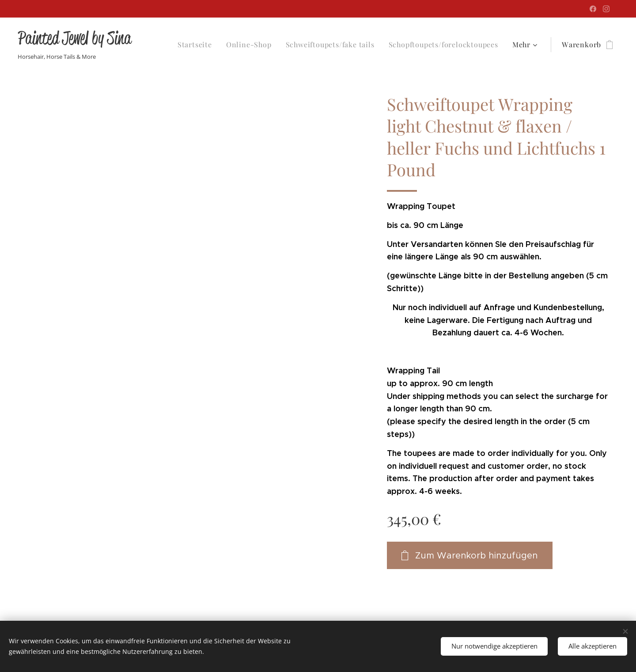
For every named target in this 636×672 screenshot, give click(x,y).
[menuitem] (197, 45)
